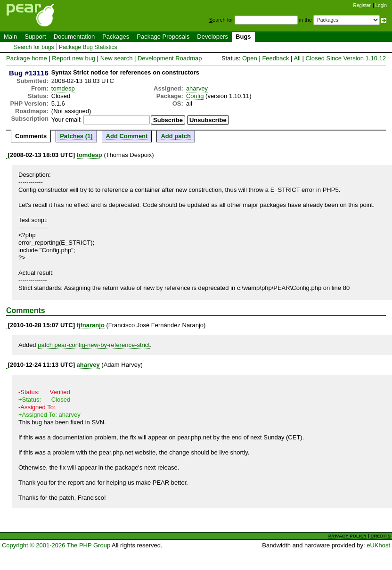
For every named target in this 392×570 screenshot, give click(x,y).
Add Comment (127, 136)
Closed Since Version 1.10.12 (346, 58)
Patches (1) (76, 136)
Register (362, 5)
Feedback (275, 58)
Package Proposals (163, 37)
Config (195, 96)
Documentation (74, 37)
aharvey (197, 88)
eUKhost (378, 545)
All (297, 58)
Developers (212, 37)
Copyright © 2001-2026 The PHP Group (56, 545)
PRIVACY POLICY (347, 536)
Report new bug (73, 58)
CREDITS (380, 536)
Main (10, 37)
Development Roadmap (170, 58)
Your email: (67, 120)
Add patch (176, 136)
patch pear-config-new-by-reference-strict (94, 345)
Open (250, 58)
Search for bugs (34, 47)
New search (117, 58)
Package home (27, 58)
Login (381, 5)
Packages (116, 37)
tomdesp (63, 88)
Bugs (243, 37)
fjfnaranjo (91, 325)
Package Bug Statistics (88, 47)
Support (35, 37)
